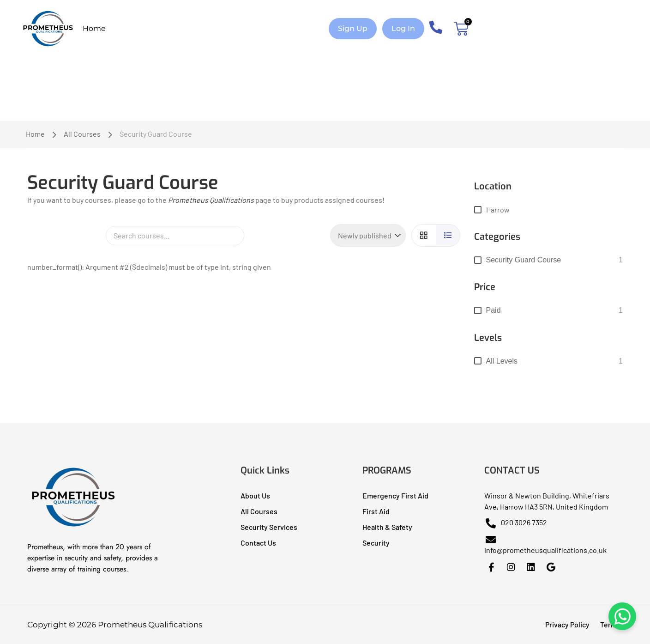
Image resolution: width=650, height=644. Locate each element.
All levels (502, 361)
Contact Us (258, 543)
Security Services (269, 527)
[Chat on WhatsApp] (622, 616)
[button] (353, 29)
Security (376, 543)
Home (94, 28)
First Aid (376, 511)
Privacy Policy (567, 624)
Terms (610, 624)
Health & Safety (387, 527)
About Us (255, 495)
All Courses (82, 134)
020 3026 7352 (516, 522)
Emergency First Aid (395, 495)
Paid (494, 310)
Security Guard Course (524, 260)
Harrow (498, 210)
